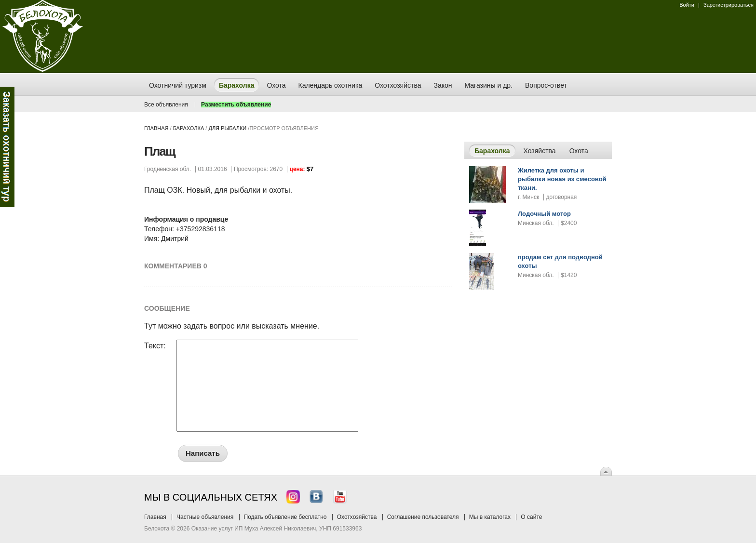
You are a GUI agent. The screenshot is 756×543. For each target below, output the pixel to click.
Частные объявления (205, 517)
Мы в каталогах (490, 517)
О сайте (531, 517)
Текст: (155, 346)
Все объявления (166, 105)
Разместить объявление (236, 105)
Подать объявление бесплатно (285, 517)
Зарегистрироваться (729, 5)
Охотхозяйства (357, 517)
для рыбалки (227, 128)
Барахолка (189, 128)
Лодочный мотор (544, 214)
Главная (156, 128)
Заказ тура (7, 147)
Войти (687, 5)
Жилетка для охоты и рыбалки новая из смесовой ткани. (562, 179)
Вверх (606, 471)
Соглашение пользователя (423, 517)
